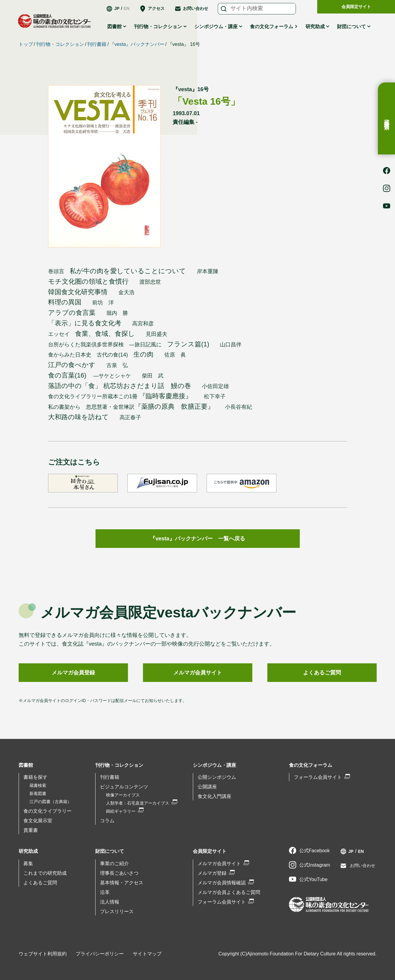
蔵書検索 (387, 118)
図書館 (114, 27)
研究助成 (315, 27)
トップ (26, 44)
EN (127, 8)
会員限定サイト (356, 7)
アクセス (156, 8)
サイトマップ (147, 954)
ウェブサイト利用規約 (43, 954)
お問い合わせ (196, 8)
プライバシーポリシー (100, 954)
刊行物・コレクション (158, 27)
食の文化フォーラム (272, 27)
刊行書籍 (97, 44)
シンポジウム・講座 (216, 27)
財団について (351, 27)
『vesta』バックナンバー (137, 44)
